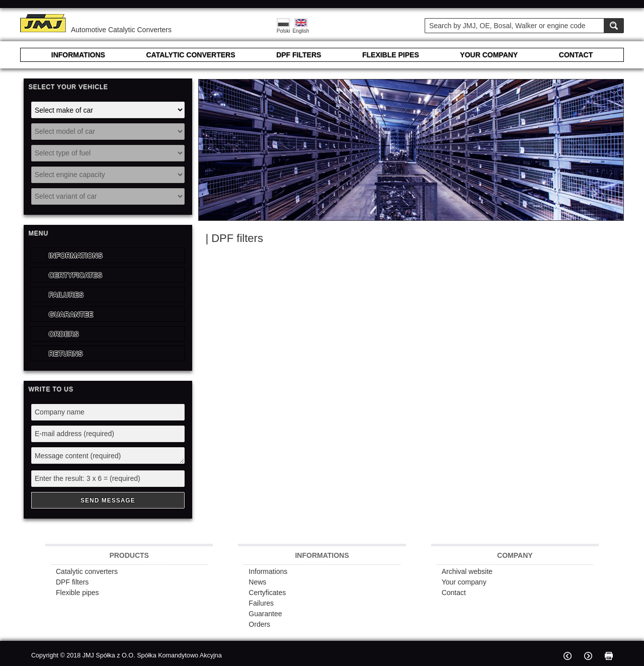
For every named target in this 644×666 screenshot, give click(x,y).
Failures (66, 295)
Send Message (108, 501)
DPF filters (72, 582)
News (257, 582)
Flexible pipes (77, 593)
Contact (454, 593)
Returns (66, 354)
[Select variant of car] (108, 196)
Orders (64, 334)
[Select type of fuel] (108, 153)
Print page (609, 656)
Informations (76, 256)
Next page (588, 656)
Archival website (467, 571)
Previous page (568, 656)
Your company (464, 582)
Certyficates (75, 275)
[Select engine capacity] (108, 175)
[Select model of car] (108, 132)
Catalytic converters (87, 571)
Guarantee (71, 314)
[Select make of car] (108, 110)
